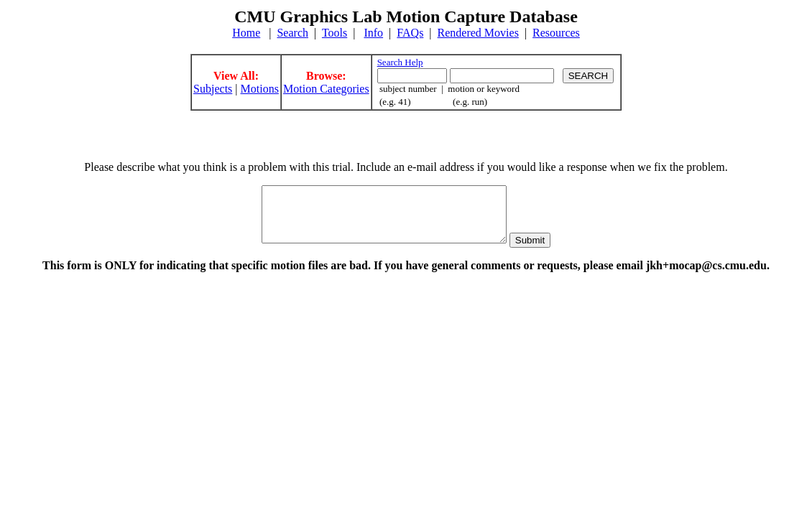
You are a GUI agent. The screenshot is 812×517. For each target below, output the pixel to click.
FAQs (410, 33)
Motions (260, 89)
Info (373, 33)
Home (246, 33)
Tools (335, 33)
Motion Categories (326, 89)
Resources (556, 33)
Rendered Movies (478, 33)
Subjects (213, 89)
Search (292, 33)
